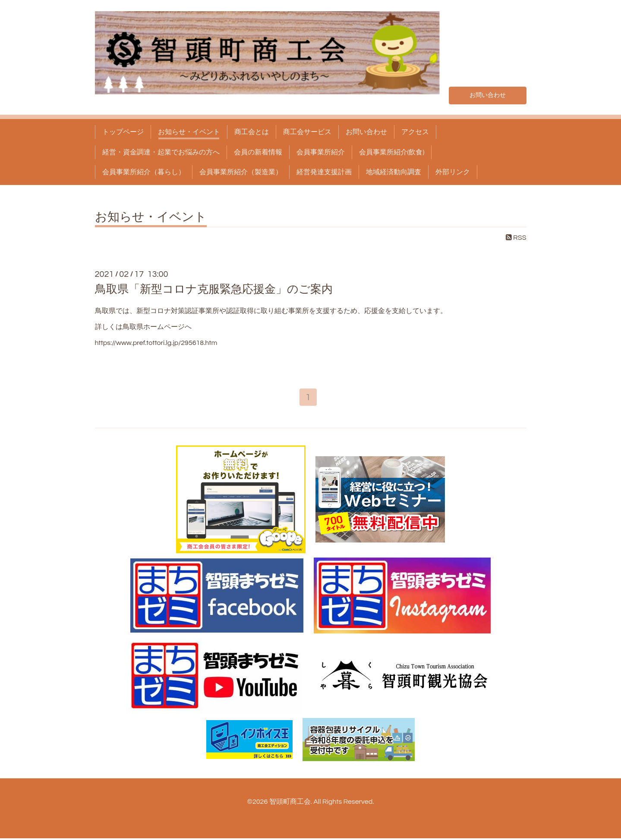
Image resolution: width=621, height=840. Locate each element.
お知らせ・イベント (189, 132)
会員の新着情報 (258, 152)
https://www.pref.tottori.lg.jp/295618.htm (156, 343)
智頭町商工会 (290, 803)
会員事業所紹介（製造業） (241, 172)
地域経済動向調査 (394, 172)
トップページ (123, 132)
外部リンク (453, 172)
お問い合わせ (488, 94)
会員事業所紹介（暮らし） (144, 172)
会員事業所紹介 (321, 152)
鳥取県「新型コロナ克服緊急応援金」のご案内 (214, 289)
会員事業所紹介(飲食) (392, 152)
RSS (516, 238)
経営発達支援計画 (324, 172)
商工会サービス (307, 132)
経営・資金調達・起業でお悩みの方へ (161, 152)
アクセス (415, 132)
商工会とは (252, 132)
